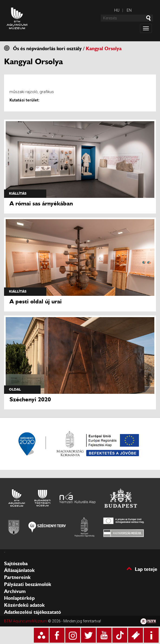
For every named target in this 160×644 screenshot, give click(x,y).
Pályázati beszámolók (28, 584)
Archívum (15, 591)
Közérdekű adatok (24, 605)
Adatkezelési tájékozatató (32, 612)
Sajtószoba (16, 564)
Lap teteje (146, 569)
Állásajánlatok (19, 570)
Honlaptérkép (19, 598)
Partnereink (17, 577)
